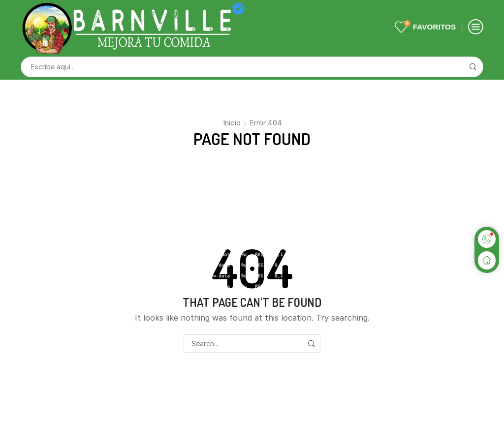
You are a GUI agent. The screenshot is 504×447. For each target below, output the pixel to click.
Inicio (232, 123)
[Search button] (473, 67)
